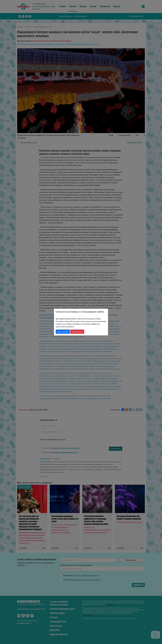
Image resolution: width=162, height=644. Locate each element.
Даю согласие (63, 332)
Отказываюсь (77, 332)
